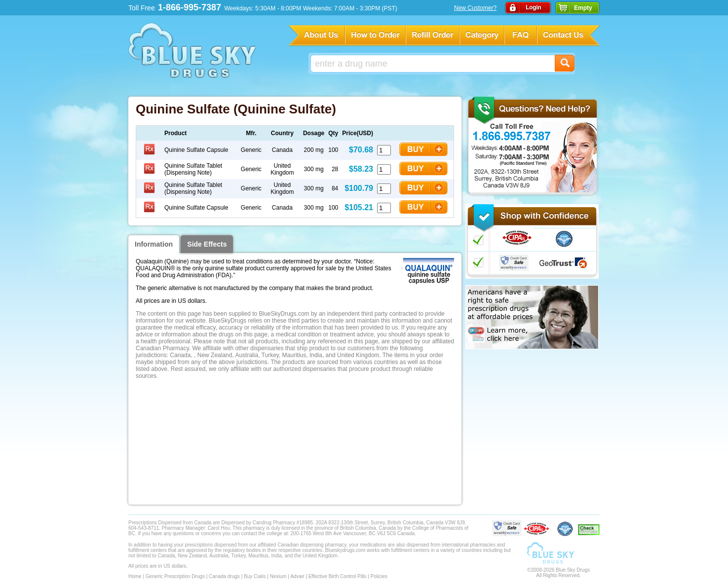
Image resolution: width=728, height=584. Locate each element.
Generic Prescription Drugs (175, 576)
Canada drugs (224, 576)
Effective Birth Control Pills (338, 576)
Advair (297, 576)
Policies (379, 576)
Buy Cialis (255, 576)
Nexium (278, 576)
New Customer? (475, 8)
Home (135, 576)
